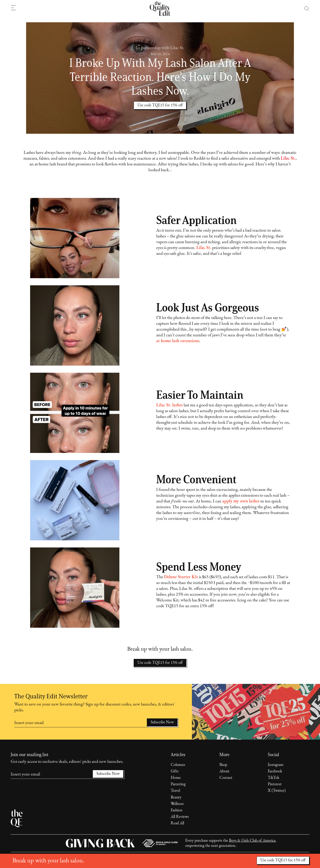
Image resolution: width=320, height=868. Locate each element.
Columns (178, 765)
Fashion (177, 810)
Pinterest (275, 784)
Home (176, 778)
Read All (177, 823)
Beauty (176, 797)
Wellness (177, 804)
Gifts (175, 771)
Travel (175, 791)
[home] (160, 8)
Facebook (275, 771)
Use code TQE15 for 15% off (160, 663)
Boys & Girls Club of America (252, 841)
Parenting (178, 784)
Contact (226, 778)
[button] (304, 8)
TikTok (273, 778)
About (224, 771)
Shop (223, 765)
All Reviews (180, 817)
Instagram (276, 765)
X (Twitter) (277, 791)
